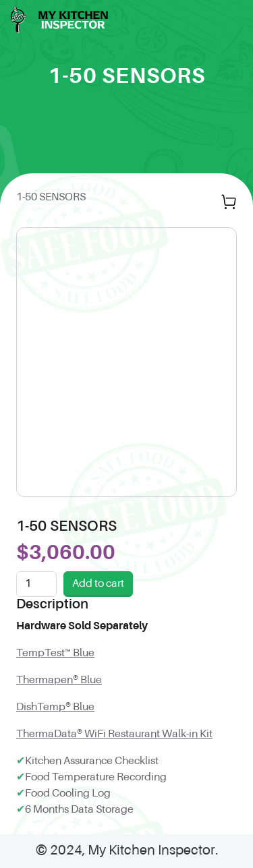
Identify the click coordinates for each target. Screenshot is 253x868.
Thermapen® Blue (59, 681)
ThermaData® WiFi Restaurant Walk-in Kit (114, 734)
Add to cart (98, 584)
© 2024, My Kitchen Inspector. (127, 851)
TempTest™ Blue (55, 654)
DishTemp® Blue (55, 707)
